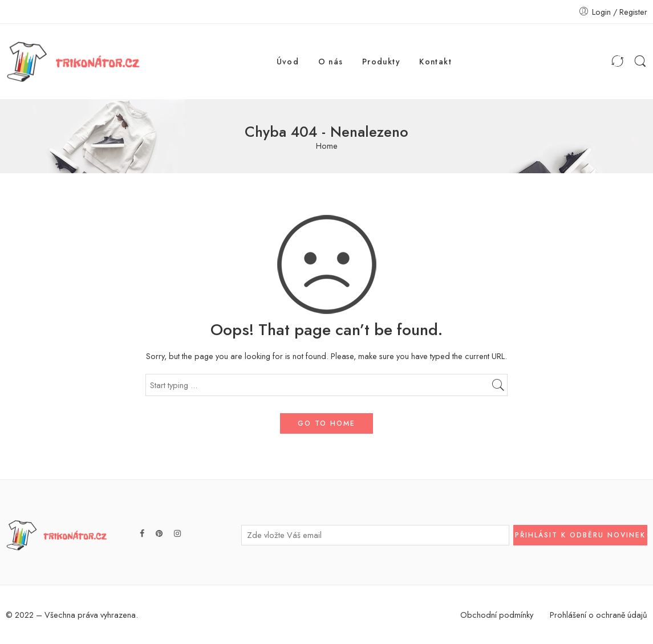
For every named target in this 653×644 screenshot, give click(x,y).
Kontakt (435, 62)
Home (327, 146)
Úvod (288, 62)
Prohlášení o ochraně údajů (599, 615)
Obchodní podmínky (497, 615)
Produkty (381, 62)
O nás (331, 62)
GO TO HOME (326, 423)
